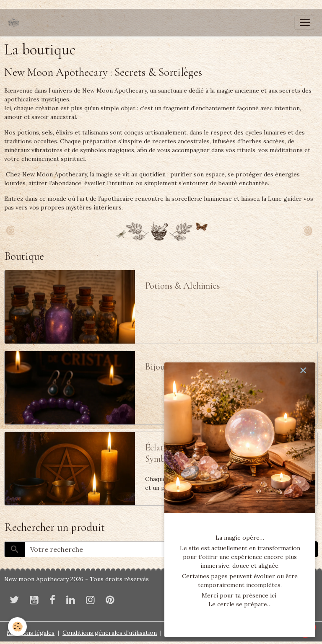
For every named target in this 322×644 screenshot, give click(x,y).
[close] (303, 370)
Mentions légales (31, 633)
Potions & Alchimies (183, 286)
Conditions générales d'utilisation (110, 633)
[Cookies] (18, 627)
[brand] (16, 23)
